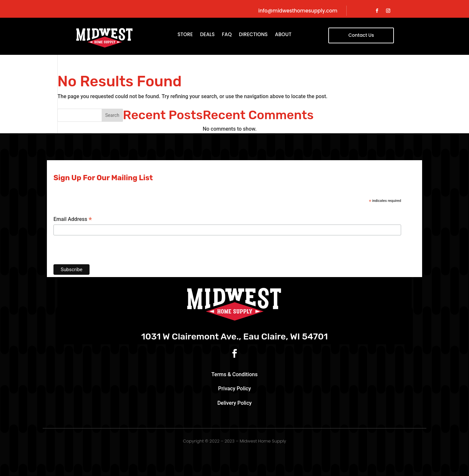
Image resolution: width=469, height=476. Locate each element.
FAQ (227, 35)
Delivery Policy (235, 403)
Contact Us (361, 35)
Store (185, 35)
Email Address (73, 219)
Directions (254, 35)
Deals (207, 35)
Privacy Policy (234, 389)
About (283, 35)
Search (112, 115)
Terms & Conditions (235, 374)
